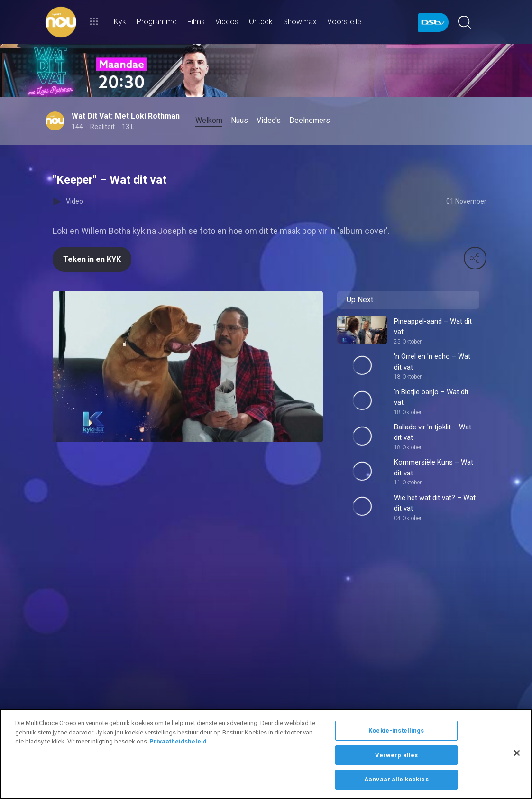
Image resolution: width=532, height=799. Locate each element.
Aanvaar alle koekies (396, 779)
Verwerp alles (397, 755)
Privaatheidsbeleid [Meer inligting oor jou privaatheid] (178, 741)
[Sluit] (517, 753)
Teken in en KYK (92, 259)
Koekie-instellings (396, 730)
